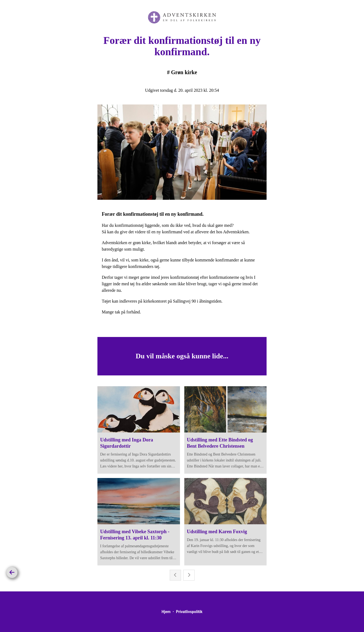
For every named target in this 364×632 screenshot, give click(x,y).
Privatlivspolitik (189, 612)
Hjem (166, 612)
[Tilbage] (12, 572)
